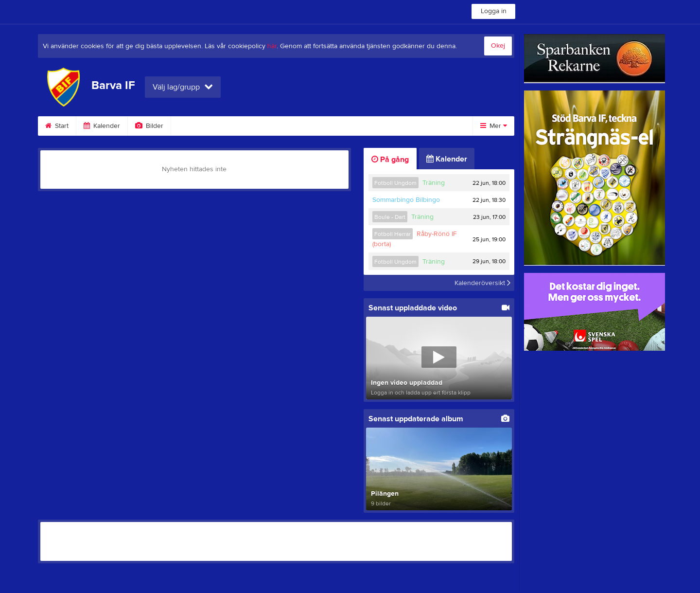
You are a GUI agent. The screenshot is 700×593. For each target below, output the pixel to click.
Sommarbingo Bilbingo (406, 200)
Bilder (149, 126)
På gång (390, 160)
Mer (494, 126)
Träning (434, 183)
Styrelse (405, 126)
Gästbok (239, 126)
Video (192, 126)
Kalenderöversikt (482, 283)
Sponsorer (292, 126)
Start (57, 126)
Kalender (102, 126)
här (272, 46)
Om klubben (351, 126)
